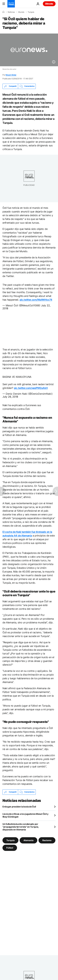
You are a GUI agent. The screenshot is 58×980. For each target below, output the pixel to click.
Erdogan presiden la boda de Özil (19, 807)
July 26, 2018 (10, 397)
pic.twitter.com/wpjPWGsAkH (31, 388)
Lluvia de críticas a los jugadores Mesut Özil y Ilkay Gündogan (25, 815)
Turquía (31, 12)
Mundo (21, 12)
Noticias (11, 12)
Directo (49, 4)
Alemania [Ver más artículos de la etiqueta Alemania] (28, 840)
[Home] (3, 12)
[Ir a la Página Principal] (11, 4)
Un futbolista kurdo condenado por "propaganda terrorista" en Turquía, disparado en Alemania (21, 827)
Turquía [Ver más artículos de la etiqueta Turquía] (10, 840)
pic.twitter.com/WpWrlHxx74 (36, 300)
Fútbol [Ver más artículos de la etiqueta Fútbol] (10, 848)
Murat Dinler (11, 75)
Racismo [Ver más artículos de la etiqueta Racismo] (47, 840)
